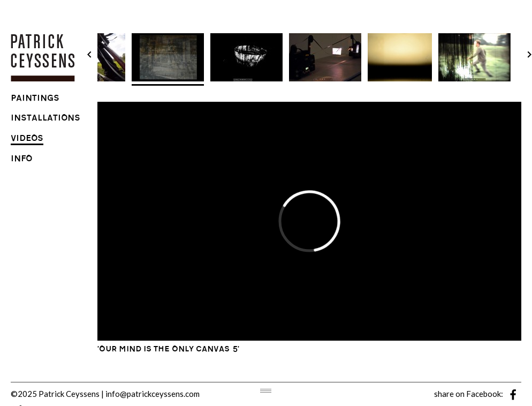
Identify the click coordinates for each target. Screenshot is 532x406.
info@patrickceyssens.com (153, 394)
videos (27, 140)
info (21, 160)
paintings (35, 99)
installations (45, 119)
